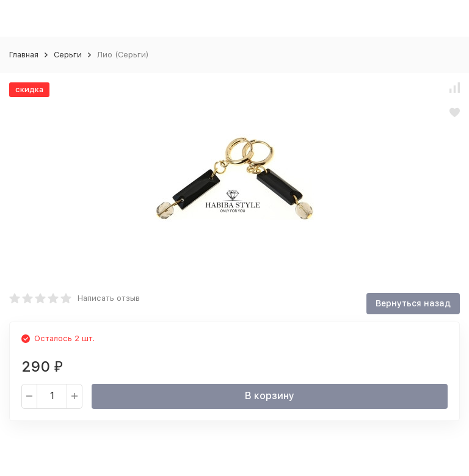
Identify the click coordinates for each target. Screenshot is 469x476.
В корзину (270, 396)
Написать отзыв (109, 298)
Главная (24, 55)
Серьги (68, 55)
